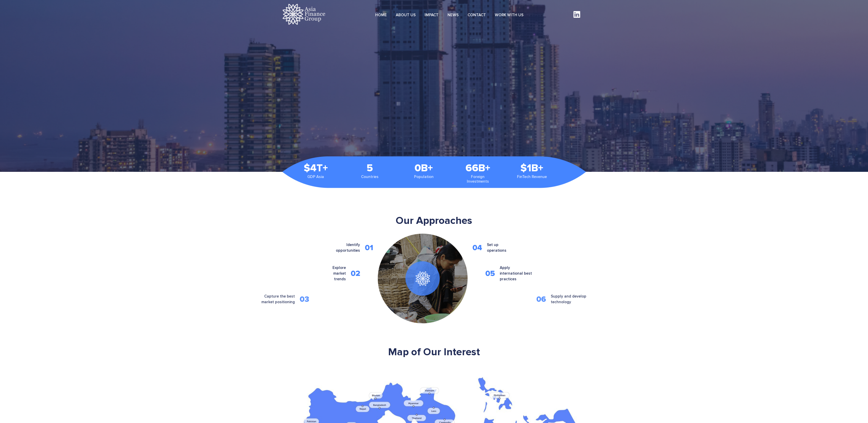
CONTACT (477, 15)
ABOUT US (406, 15)
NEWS (453, 15)
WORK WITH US (509, 15)
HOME (381, 15)
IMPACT (432, 15)
